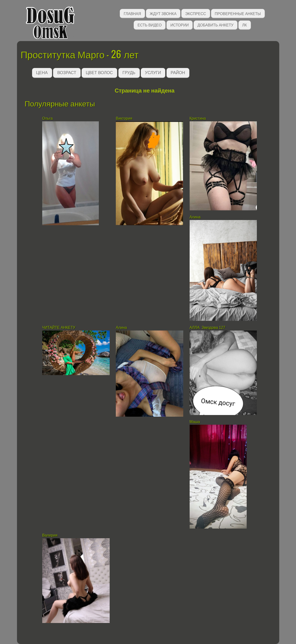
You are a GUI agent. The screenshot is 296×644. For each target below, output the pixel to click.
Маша (195, 422)
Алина (195, 217)
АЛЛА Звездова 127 (208, 328)
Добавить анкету (215, 25)
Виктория (125, 118)
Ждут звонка (163, 13)
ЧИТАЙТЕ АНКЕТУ (59, 328)
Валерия (50, 535)
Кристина (198, 118)
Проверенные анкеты (238, 13)
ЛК (245, 25)
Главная (132, 13)
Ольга (47, 118)
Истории (179, 25)
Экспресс (196, 13)
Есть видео (150, 25)
